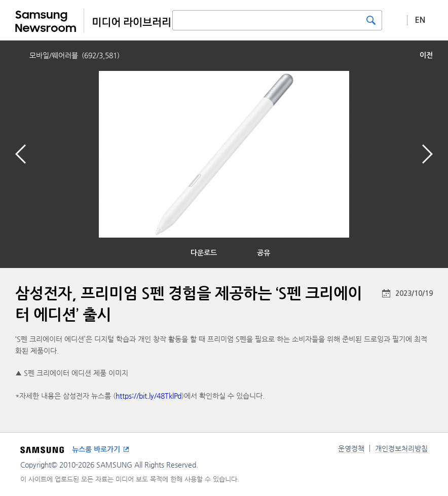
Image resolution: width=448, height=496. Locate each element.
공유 (264, 253)
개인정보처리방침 (401, 448)
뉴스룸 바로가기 (96, 449)
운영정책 (351, 448)
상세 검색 (395, 20)
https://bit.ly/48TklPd (148, 396)
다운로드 (204, 253)
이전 (426, 55)
